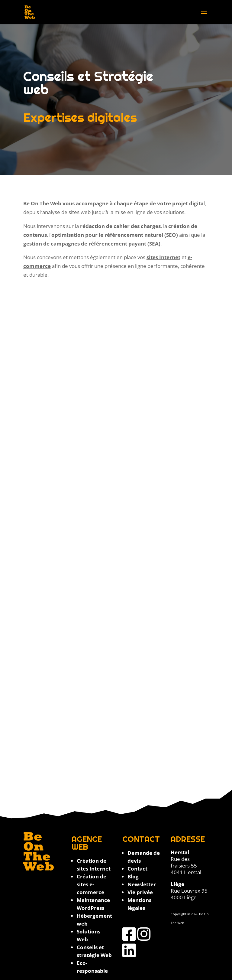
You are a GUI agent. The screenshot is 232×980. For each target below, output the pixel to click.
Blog (133, 876)
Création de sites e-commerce (92, 884)
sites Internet (163, 257)
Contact (137, 869)
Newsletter (142, 884)
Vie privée (140, 892)
